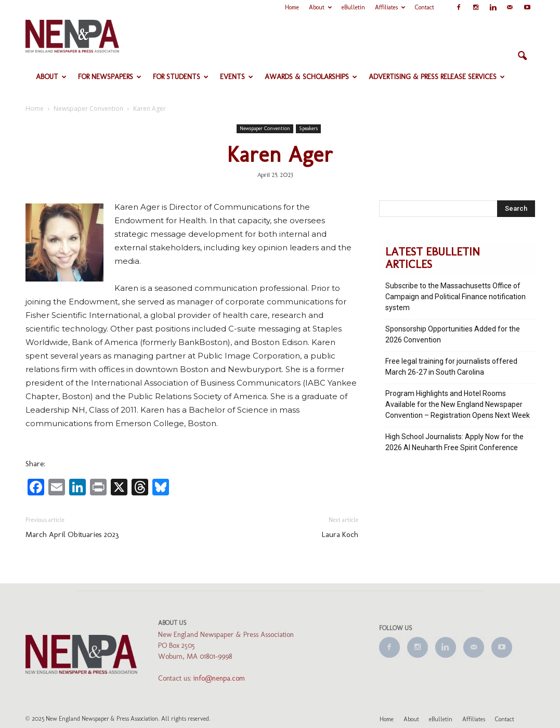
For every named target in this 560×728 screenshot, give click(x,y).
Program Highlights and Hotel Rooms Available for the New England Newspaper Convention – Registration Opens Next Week (458, 404)
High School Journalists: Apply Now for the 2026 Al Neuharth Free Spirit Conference (454, 442)
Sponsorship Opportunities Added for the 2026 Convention (453, 334)
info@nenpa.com (219, 678)
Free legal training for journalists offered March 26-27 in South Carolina (451, 367)
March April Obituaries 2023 (72, 534)
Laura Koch (340, 534)
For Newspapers (110, 77)
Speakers (308, 129)
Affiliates (390, 7)
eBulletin (353, 7)
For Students (181, 77)
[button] (523, 56)
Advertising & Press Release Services (437, 77)
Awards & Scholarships (311, 77)
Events (237, 77)
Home (292, 7)
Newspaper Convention (265, 129)
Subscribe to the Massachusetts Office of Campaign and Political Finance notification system (455, 297)
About (320, 7)
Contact (425, 7)
